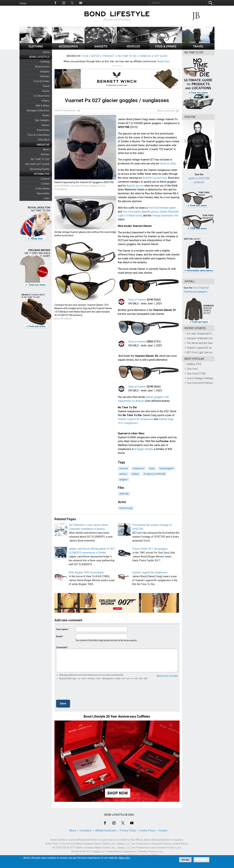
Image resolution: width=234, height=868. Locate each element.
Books (46, 115)
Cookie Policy (147, 831)
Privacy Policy (128, 831)
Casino (46, 91)
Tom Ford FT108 (196, 374)
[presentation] (81, 691)
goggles (124, 479)
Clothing (45, 62)
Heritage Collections (38, 110)
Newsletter (43, 193)
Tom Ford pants (131, 212)
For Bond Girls (42, 96)
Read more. (164, 61)
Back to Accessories (66, 110)
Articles (45, 154)
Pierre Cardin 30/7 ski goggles (150, 549)
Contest (45, 179)
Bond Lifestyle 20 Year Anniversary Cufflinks (117, 716)
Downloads (43, 130)
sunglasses (138, 468)
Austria (123, 474)
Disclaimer (86, 831)
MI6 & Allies (43, 106)
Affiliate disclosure (106, 831)
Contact (45, 184)
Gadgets (45, 71)
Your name (62, 629)
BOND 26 (145, 56)
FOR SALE (44, 140)
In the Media (42, 189)
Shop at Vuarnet (137, 300)
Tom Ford (192, 369)
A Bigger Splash (143, 449)
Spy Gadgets (42, 120)
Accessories (42, 67)
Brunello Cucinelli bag (155, 178)
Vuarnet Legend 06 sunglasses (136, 419)
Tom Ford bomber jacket (162, 208)
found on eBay (168, 164)
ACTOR (95, 56)
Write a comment (166, 111)
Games (46, 125)
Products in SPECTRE (155, 474)
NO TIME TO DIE (40, 159)
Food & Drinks (42, 81)
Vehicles (45, 76)
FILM (85, 56)
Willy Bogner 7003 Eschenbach (86, 572)
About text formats (167, 676)
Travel (46, 86)
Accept (185, 860)
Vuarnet (124, 468)
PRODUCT (109, 56)
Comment (61, 647)
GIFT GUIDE (161, 56)
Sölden (135, 474)
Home (23, 3)
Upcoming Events (40, 169)
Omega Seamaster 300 (165, 216)
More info (124, 858)
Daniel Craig (126, 508)
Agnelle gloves (135, 186)
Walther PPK (194, 364)
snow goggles (166, 468)
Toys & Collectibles (39, 135)
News (46, 150)
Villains (45, 101)
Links (46, 198)
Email (59, 636)
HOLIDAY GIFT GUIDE (37, 164)
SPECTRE (124, 494)
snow (152, 468)
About (73, 831)
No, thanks (201, 860)
